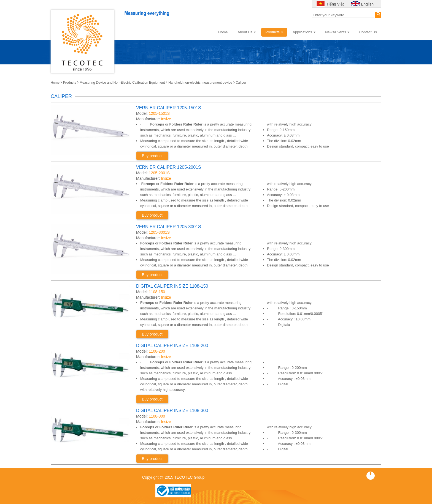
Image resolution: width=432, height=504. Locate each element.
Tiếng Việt (334, 4)
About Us (246, 32)
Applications (304, 32)
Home (223, 32)
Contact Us (368, 32)
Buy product (152, 156)
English (367, 4)
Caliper (241, 83)
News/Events (337, 32)
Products (274, 32)
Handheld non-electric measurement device (200, 83)
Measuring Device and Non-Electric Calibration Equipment (122, 83)
